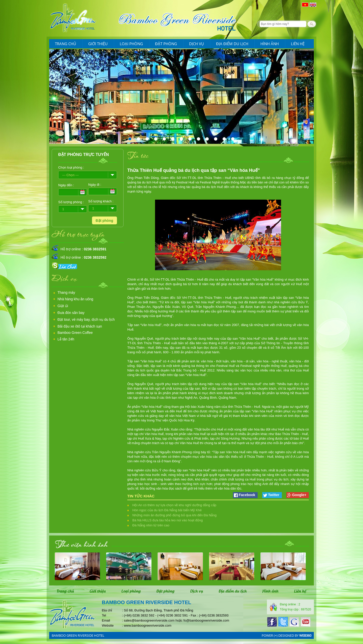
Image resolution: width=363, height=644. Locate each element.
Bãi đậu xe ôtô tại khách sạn (80, 326)
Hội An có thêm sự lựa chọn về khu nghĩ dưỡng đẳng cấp (174, 505)
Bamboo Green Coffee (75, 333)
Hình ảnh (270, 44)
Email (106, 620)
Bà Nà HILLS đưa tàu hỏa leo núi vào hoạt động (168, 520)
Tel (104, 615)
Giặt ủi (63, 306)
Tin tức (138, 155)
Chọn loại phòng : (71, 167)
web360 (305, 635)
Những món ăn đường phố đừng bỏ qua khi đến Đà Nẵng (174, 515)
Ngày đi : (95, 185)
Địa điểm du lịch (232, 44)
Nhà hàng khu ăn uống (75, 299)
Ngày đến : (66, 185)
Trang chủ (66, 44)
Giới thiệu (98, 44)
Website (108, 625)
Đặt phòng (166, 44)
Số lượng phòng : (71, 202)
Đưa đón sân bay (71, 313)
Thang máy (66, 292)
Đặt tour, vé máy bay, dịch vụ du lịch (86, 319)
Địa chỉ (107, 610)
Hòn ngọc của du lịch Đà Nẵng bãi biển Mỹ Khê (167, 510)
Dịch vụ (196, 44)
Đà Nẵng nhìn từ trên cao (151, 525)
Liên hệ (298, 44)
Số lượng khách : (101, 201)
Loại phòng (131, 44)
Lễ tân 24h (66, 339)
